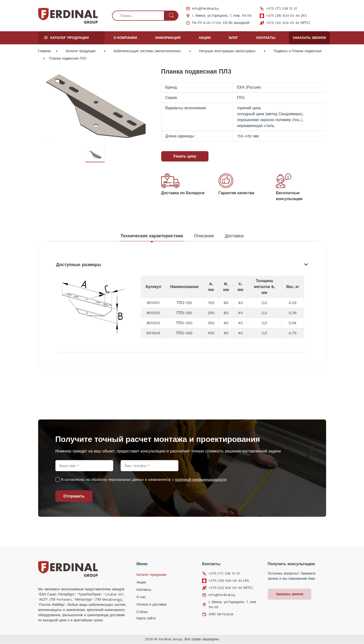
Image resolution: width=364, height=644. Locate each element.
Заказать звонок (309, 38)
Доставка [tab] (234, 236)
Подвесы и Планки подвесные (298, 51)
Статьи (142, 612)
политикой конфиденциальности (201, 480)
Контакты (266, 38)
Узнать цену (185, 156)
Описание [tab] (204, 236)
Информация (168, 38)
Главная (45, 51)
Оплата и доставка (151, 605)
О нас (141, 597)
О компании (125, 38)
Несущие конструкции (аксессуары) (227, 51)
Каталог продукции (81, 51)
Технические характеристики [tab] (152, 236)
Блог (234, 38)
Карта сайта (146, 618)
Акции (205, 38)
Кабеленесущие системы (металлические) (147, 51)
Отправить (74, 496)
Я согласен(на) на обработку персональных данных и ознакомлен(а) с (144, 480)
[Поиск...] (138, 16)
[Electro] (68, 16)
